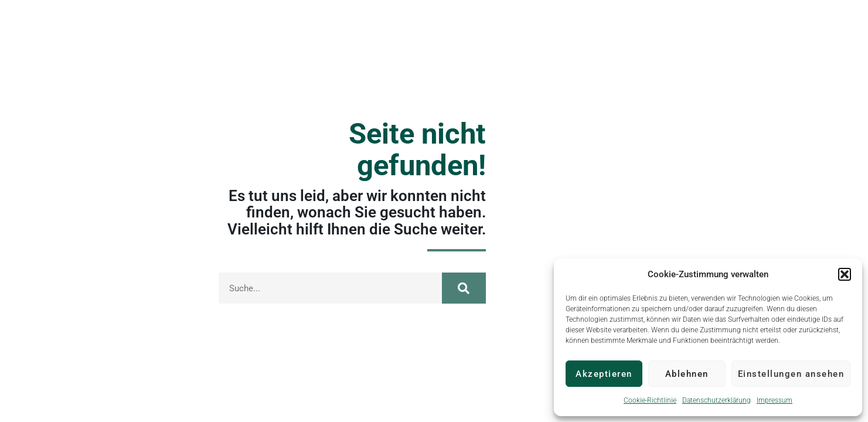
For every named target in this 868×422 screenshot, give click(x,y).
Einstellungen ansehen (791, 374)
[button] (845, 274)
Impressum (775, 400)
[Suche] (464, 288)
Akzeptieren (604, 374)
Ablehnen (687, 374)
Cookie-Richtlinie (650, 400)
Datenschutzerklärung (716, 400)
